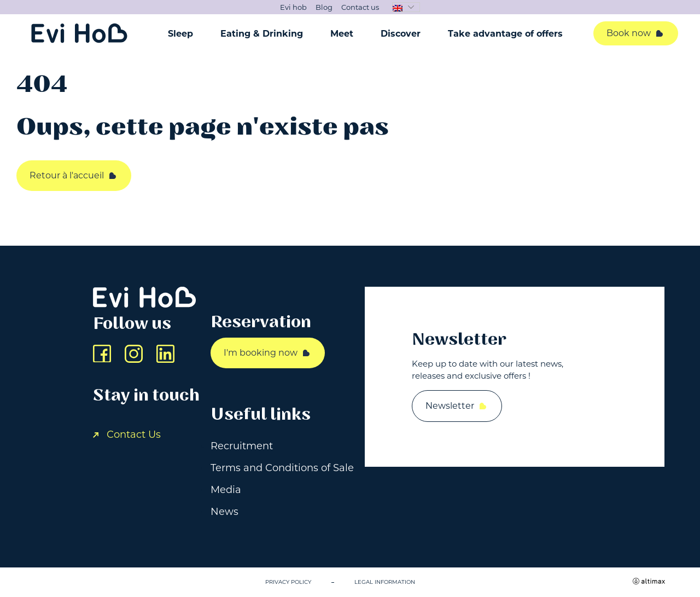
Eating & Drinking (262, 34)
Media (226, 490)
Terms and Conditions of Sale (282, 468)
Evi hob (293, 7)
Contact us (360, 7)
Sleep (180, 34)
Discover (401, 34)
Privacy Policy (288, 582)
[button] (406, 7)
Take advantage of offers (505, 34)
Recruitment (242, 446)
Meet (342, 34)
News (224, 512)
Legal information (385, 582)
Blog (324, 7)
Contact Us (127, 434)
